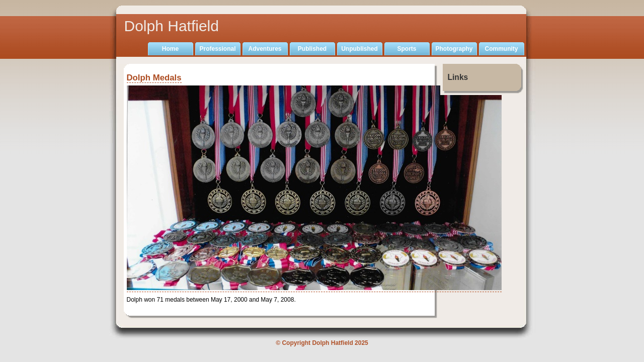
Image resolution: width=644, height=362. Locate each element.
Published (312, 49)
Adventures (265, 49)
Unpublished (359, 49)
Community (502, 49)
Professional (217, 49)
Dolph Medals (154, 78)
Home (170, 49)
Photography (454, 49)
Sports (407, 49)
